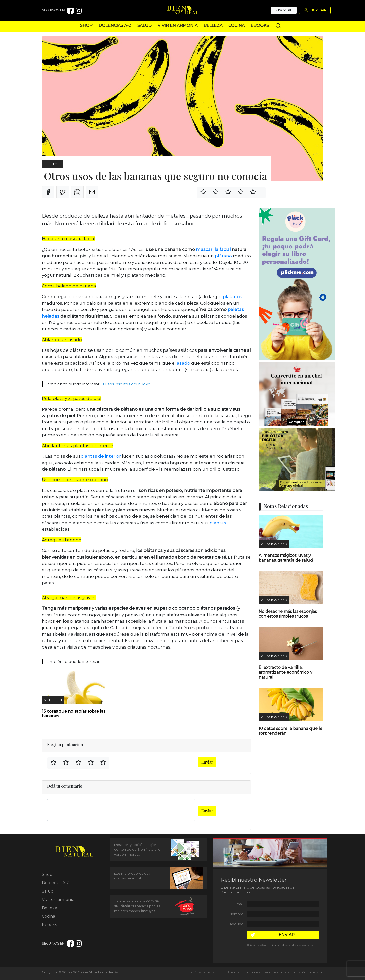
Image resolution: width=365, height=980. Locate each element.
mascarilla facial (214, 249)
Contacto (317, 973)
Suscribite (284, 10)
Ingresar (315, 10)
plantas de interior (101, 456)
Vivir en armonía (178, 25)
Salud (144, 25)
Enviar (207, 762)
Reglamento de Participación (285, 973)
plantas (218, 523)
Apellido (236, 924)
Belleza (213, 25)
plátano (223, 256)
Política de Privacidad (206, 973)
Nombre (236, 914)
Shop (86, 25)
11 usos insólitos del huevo (126, 384)
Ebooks (260, 25)
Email (239, 904)
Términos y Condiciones (243, 973)
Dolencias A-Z (115, 25)
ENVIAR (287, 935)
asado (184, 363)
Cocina (236, 25)
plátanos (232, 297)
